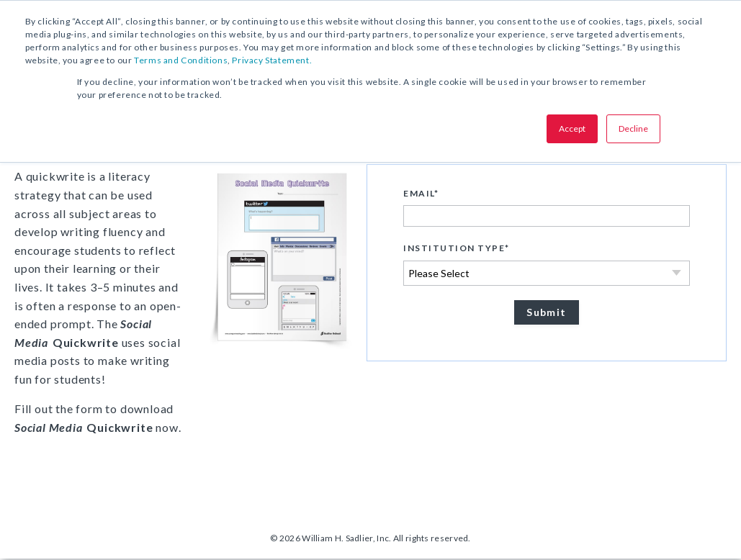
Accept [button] (572, 128)
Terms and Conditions (181, 60)
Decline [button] (633, 128)
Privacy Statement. (272, 60)
